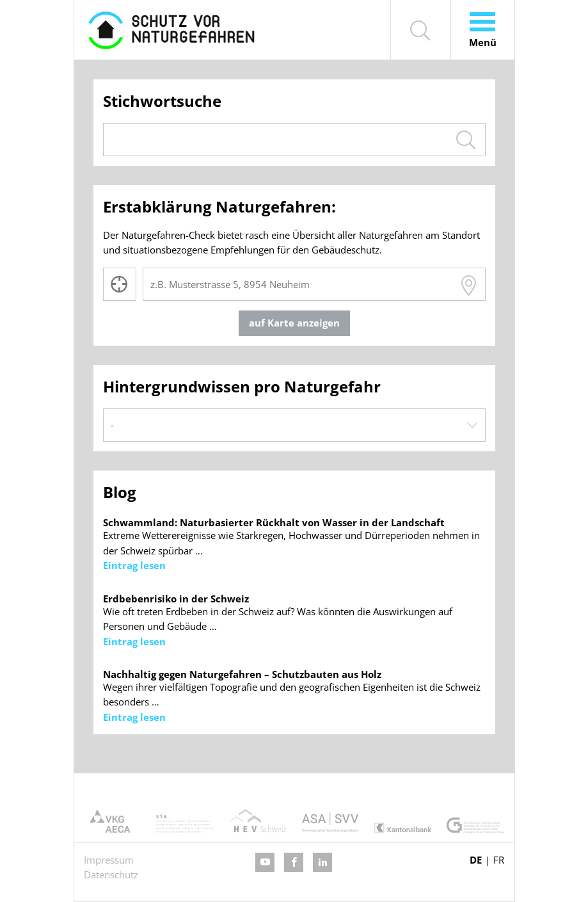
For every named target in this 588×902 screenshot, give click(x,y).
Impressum (109, 860)
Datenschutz (111, 874)
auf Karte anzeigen (294, 323)
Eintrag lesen (134, 565)
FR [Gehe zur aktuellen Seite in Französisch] (499, 860)
